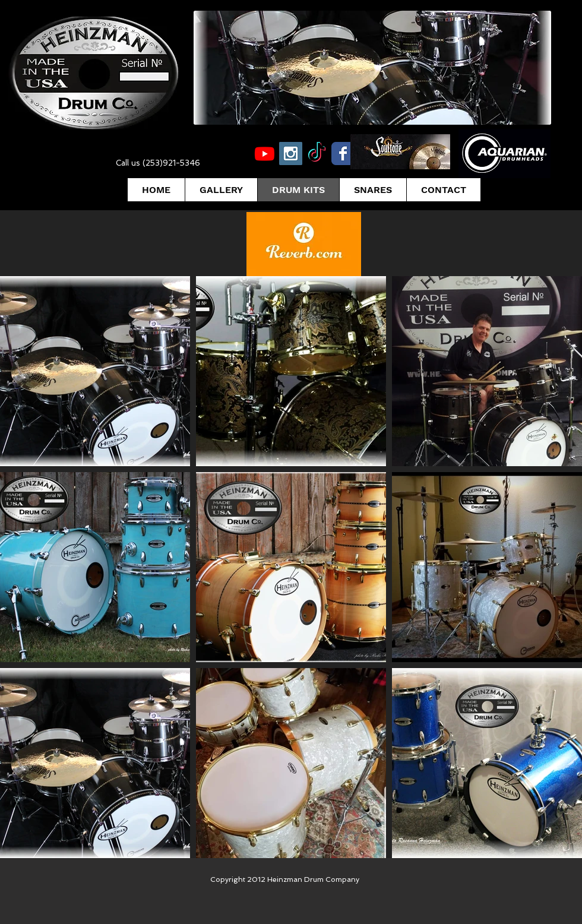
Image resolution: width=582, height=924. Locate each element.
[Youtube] (265, 154)
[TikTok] (317, 154)
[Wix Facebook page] (343, 154)
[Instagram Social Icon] (291, 154)
